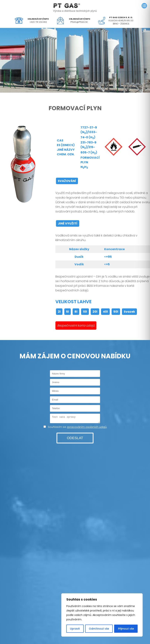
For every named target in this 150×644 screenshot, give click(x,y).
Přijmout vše (126, 629)
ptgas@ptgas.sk (79, 22)
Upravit (75, 629)
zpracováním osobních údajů (87, 428)
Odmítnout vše (99, 629)
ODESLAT (75, 439)
